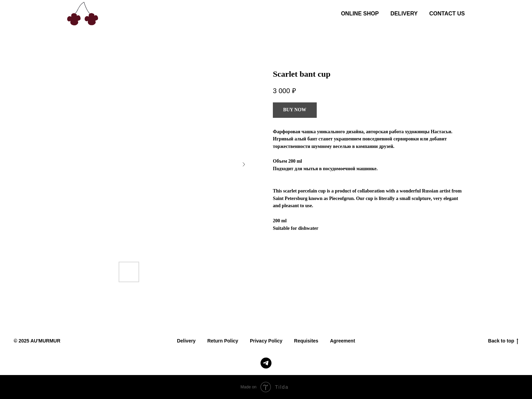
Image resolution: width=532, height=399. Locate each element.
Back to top (503, 341)
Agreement (343, 341)
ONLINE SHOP (360, 14)
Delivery (186, 341)
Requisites (306, 341)
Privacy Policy (266, 341)
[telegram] (266, 363)
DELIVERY (404, 14)
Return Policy (223, 341)
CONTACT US (447, 14)
